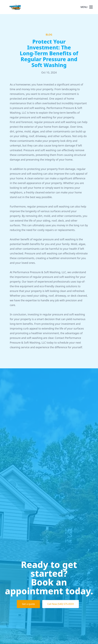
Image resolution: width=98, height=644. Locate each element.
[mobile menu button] (91, 7)
